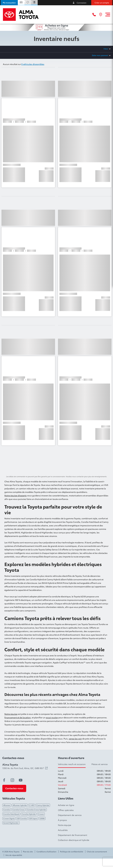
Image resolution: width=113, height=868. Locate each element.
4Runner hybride (20, 805)
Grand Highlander (11, 823)
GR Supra (33, 818)
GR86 (42, 818)
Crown (41, 814)
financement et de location (18, 717)
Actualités (63, 830)
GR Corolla (22, 818)
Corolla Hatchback (11, 814)
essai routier (52, 717)
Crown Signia (9, 818)
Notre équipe (11, 714)
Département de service (70, 815)
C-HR (32, 805)
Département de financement (73, 835)
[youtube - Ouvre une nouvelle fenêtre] (21, 780)
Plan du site (28, 852)
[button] (9, 3)
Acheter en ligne (66, 805)
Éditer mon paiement (100, 55)
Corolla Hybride (29, 814)
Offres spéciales (66, 810)
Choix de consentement (97, 852)
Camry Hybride (43, 805)
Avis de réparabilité (14, 855)
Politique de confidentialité (72, 852)
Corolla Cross (18, 810)
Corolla (7, 810)
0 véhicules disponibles (33, 64)
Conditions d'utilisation (46, 852)
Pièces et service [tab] (100, 764)
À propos (62, 820)
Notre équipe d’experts (16, 495)
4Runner (7, 805)
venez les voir (75, 739)
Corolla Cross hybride (36, 810)
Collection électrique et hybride (74, 840)
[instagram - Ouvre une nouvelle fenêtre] (12, 780)
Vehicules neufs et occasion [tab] (72, 764)
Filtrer (106, 49)
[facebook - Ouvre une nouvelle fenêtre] (4, 780)
